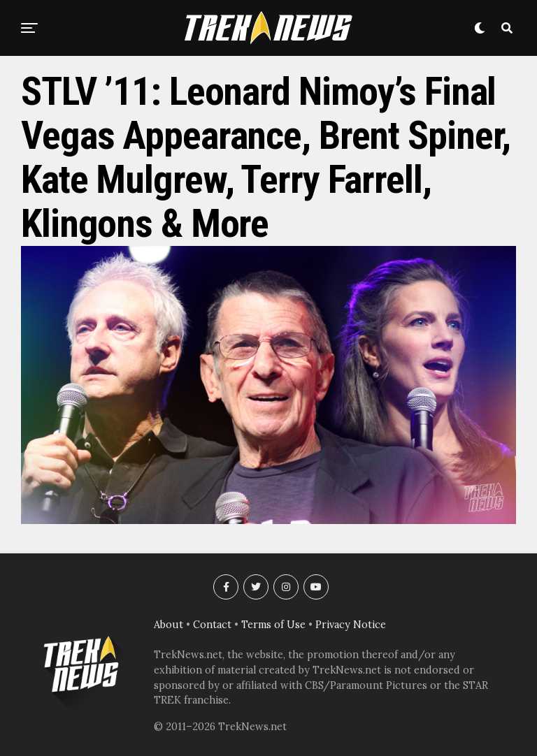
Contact (212, 625)
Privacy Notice (351, 625)
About (169, 625)
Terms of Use (273, 625)
